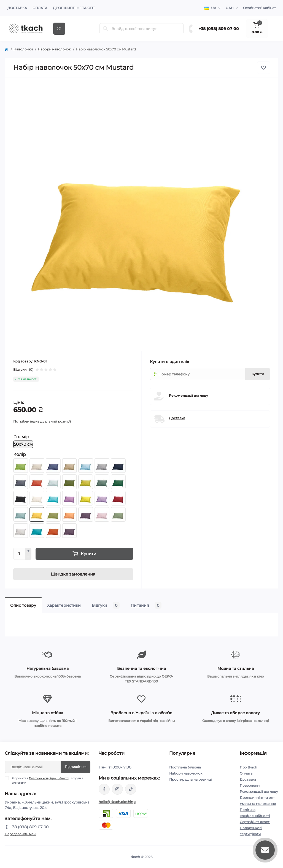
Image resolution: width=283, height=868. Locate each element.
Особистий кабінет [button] (259, 8)
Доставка (17, 8)
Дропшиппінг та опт (74, 8)
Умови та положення (258, 804)
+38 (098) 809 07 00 (219, 29)
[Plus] (28, 551)
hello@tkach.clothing (117, 802)
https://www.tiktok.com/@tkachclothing (131, 789)
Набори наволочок (54, 49)
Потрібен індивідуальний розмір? (42, 421)
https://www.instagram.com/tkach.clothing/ (117, 789)
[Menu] (59, 29)
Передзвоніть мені (21, 834)
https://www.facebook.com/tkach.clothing (104, 789)
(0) (31, 370)
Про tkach (248, 767)
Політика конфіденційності (49, 778)
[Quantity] (19, 554)
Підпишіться (76, 767)
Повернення (250, 785)
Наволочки (23, 49)
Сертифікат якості (255, 822)
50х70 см (23, 444)
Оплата (40, 8)
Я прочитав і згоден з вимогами (47, 780)
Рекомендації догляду (188, 395)
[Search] (106, 29)
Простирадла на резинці (190, 779)
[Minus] (28, 557)
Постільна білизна (185, 767)
